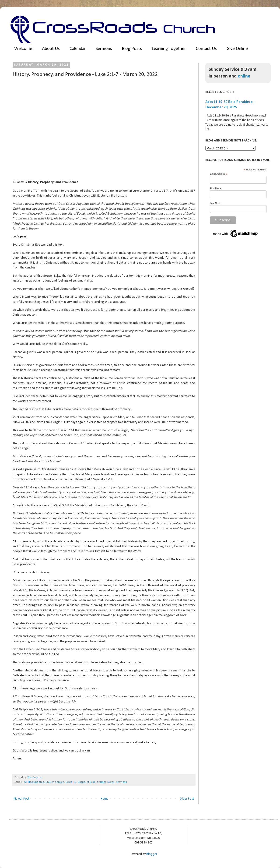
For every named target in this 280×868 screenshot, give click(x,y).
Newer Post (21, 799)
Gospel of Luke (87, 782)
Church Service (55, 782)
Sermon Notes (106, 782)
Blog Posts (132, 49)
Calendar (78, 49)
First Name (216, 189)
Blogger (152, 854)
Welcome (23, 49)
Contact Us (206, 49)
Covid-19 (71, 782)
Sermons (104, 49)
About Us (51, 49)
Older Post (187, 799)
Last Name (216, 203)
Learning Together (169, 49)
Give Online (237, 49)
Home (105, 799)
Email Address (219, 174)
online (244, 76)
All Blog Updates (34, 782)
